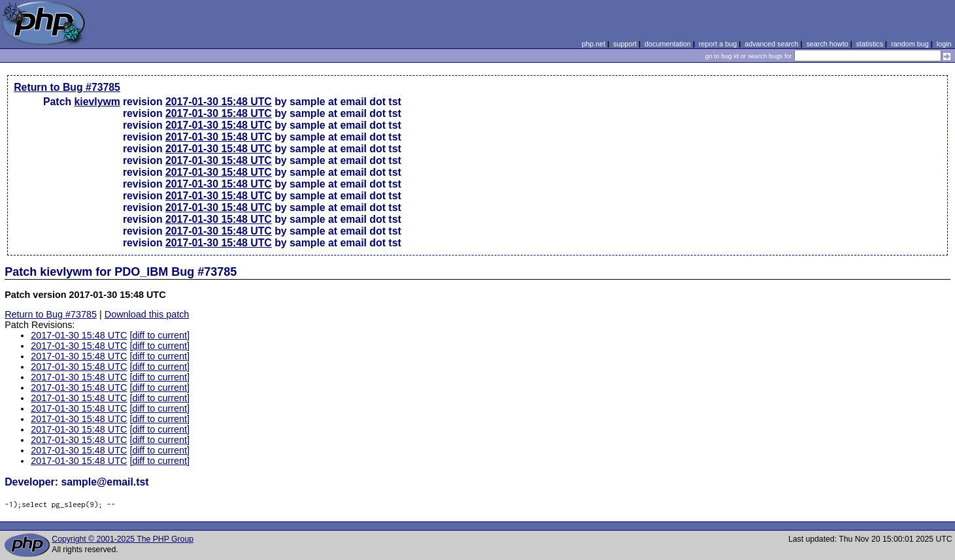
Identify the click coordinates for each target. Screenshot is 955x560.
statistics (870, 44)
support (625, 44)
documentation (668, 44)
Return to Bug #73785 (67, 87)
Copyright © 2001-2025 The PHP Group (123, 539)
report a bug (718, 44)
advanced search (771, 44)
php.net (594, 44)
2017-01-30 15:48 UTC (219, 102)
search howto (827, 44)
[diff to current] (159, 335)
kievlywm (97, 102)
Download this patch (147, 314)
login (944, 44)
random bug (910, 44)
